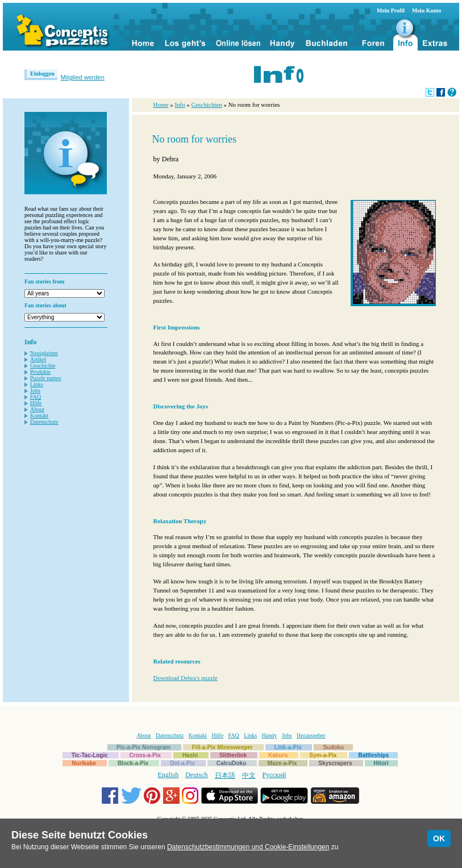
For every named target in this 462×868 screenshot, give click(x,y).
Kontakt (39, 416)
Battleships (373, 755)
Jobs (35, 391)
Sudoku (333, 747)
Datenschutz (44, 422)
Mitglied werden (83, 77)
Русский (274, 775)
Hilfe (36, 403)
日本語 (225, 775)
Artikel (38, 359)
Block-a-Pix (133, 763)
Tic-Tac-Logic (90, 755)
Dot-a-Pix (182, 763)
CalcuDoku (231, 763)
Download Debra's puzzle (186, 678)
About (37, 409)
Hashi (190, 755)
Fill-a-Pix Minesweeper (222, 747)
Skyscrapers (335, 763)
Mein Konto (426, 11)
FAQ (36, 397)
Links (37, 384)
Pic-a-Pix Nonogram (143, 747)
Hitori (381, 763)
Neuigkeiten (44, 353)
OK (439, 838)
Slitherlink (233, 755)
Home (161, 105)
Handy (270, 735)
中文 (249, 775)
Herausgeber (311, 735)
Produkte (40, 372)
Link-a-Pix (288, 747)
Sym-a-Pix (323, 755)
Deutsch (196, 775)
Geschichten (207, 105)
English (168, 775)
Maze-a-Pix (282, 763)
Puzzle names (46, 378)
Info (180, 105)
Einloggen (42, 74)
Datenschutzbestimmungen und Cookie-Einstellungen (248, 847)
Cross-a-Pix (145, 755)
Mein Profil (391, 11)
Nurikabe (84, 763)
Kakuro (278, 755)
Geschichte (43, 366)
